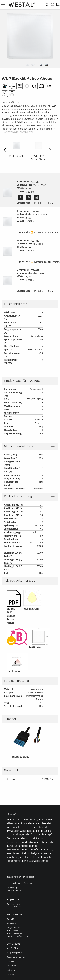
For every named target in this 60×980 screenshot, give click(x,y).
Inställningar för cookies (21, 877)
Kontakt (10, 919)
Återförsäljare (13, 948)
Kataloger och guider (16, 957)
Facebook (11, 966)
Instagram (11, 970)
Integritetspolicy (14, 953)
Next (50, 150)
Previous (6, 150)
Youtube (10, 975)
